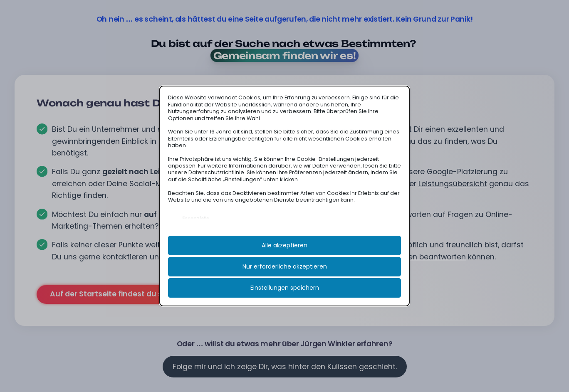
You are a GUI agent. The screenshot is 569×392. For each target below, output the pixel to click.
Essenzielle (196, 219)
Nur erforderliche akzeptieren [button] (285, 266)
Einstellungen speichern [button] (285, 288)
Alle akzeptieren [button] (284, 245)
